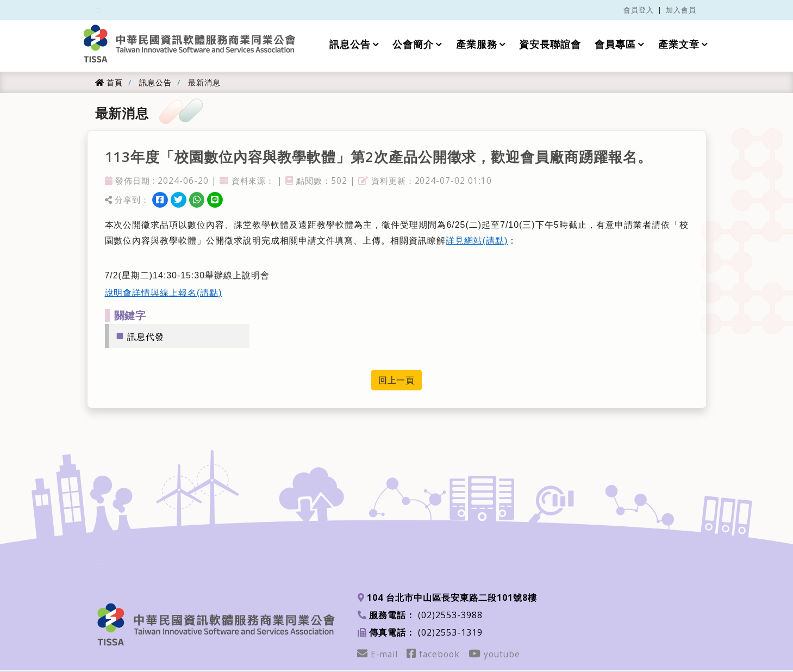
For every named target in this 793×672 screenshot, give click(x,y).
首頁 (109, 82)
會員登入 (639, 10)
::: (100, 10)
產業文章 (679, 45)
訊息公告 (349, 45)
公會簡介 (413, 45)
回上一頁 (397, 380)
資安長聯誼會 (550, 45)
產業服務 (476, 45)
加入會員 (681, 10)
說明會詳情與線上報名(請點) (164, 293)
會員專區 (615, 45)
